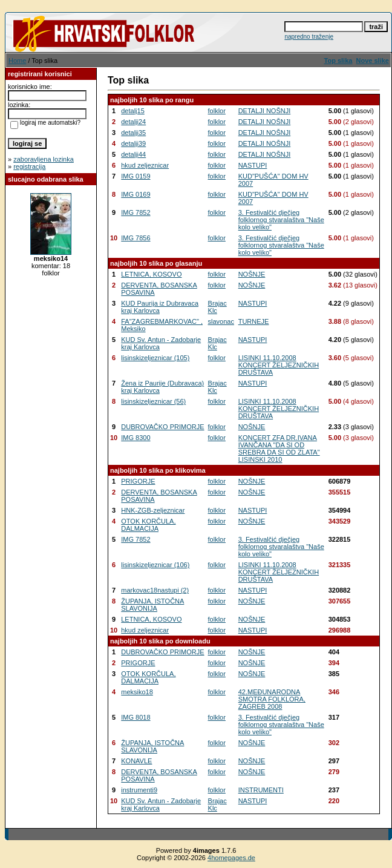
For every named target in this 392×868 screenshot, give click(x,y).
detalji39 (133, 143)
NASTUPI (253, 165)
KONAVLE (136, 761)
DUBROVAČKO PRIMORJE (162, 427)
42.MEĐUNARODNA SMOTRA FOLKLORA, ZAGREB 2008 (272, 699)
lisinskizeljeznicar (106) (155, 565)
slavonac (221, 321)
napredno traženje (309, 37)
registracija (29, 166)
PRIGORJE (138, 481)
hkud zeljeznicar (145, 165)
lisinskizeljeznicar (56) (153, 401)
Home (17, 61)
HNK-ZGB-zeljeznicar (153, 510)
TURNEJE (254, 321)
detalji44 (133, 154)
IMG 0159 (136, 176)
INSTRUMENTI (261, 790)
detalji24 (133, 122)
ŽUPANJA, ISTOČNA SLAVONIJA (152, 605)
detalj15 (133, 111)
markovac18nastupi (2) (155, 590)
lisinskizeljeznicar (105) (155, 358)
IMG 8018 (136, 717)
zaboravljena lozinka (44, 159)
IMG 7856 (136, 238)
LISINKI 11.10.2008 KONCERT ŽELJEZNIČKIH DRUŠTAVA (279, 365)
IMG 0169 (136, 194)
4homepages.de (231, 858)
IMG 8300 (136, 438)
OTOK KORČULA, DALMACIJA (148, 525)
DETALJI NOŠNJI (265, 111)
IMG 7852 (136, 212)
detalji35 (133, 133)
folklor (217, 111)
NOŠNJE (252, 274)
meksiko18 (137, 692)
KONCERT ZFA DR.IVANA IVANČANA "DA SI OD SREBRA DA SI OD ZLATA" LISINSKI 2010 (279, 449)
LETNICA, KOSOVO (151, 274)
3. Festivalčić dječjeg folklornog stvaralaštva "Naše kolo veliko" (281, 220)
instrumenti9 (139, 790)
